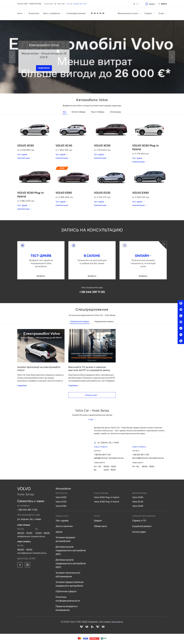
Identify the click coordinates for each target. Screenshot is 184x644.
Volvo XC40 (138, 502)
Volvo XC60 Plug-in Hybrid (107, 497)
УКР (137, 4)
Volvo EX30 (61, 502)
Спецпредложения (76, 13)
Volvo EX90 (61, 506)
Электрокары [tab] (115, 112)
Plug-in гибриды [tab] (98, 112)
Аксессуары (139, 532)
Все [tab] (65, 112)
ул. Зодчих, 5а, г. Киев (29, 519)
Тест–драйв (22, 154)
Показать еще (91, 395)
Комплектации (24, 158)
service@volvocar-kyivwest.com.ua (148, 458)
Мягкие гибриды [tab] (79, 112)
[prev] (12, 57)
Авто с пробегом (52, 13)
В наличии (34, 13)
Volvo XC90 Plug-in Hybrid (107, 502)
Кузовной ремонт (142, 526)
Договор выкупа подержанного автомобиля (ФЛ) (71, 550)
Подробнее (22, 386)
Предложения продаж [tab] (80, 322)
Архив (59, 532)
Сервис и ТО (139, 521)
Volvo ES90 (61, 497)
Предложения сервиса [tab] (104, 322)
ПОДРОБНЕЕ (44, 68)
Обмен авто (100, 526)
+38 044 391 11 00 (92, 292)
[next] (172, 57)
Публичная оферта (66, 591)
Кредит (98, 521)
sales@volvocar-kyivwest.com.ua (109, 458)
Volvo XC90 (138, 506)
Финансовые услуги (128, 13)
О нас (162, 13)
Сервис (148, 13)
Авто (20, 13)
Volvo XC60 (138, 497)
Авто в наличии (64, 526)
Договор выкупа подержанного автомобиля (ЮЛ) (71, 563)
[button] (150, 4)
